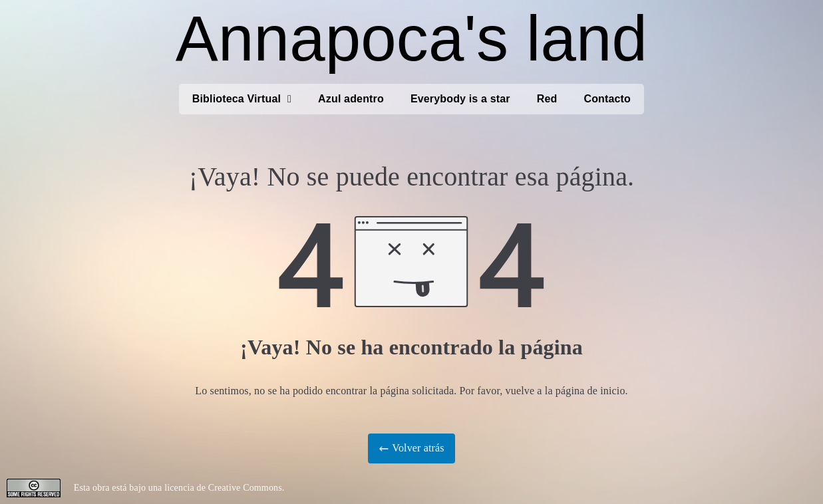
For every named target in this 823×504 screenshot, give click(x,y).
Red (547, 99)
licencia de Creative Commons (223, 488)
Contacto (607, 99)
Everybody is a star (460, 99)
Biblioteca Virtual (242, 99)
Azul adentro (351, 99)
